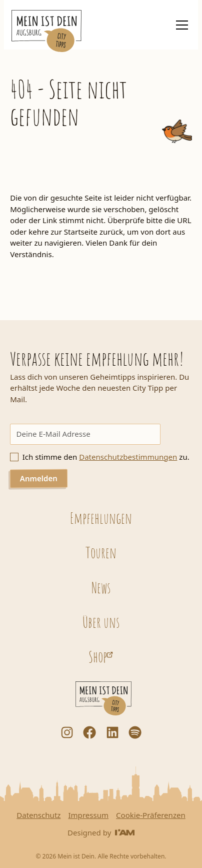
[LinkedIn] (112, 732)
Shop (98, 656)
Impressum (88, 815)
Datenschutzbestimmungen (128, 457)
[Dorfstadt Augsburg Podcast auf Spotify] (135, 732)
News (101, 587)
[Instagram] (67, 732)
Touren (101, 552)
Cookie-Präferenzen (151, 815)
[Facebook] (89, 732)
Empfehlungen (101, 518)
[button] (180, 25)
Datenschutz (38, 815)
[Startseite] (46, 31)
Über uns (101, 622)
